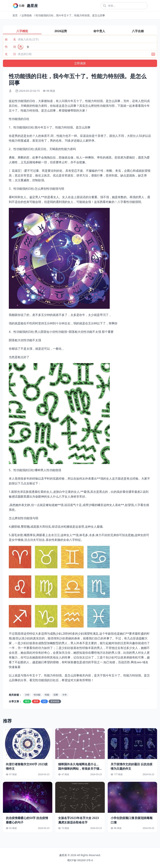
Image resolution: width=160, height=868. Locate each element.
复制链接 (55, 701)
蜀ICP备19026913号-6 (80, 860)
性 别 (10, 47)
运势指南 (27, 15)
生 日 (10, 54)
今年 (65, 695)
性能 (47, 695)
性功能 (37, 695)
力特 (27, 695)
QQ (44, 701)
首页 (15, 15)
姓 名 (10, 39)
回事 (56, 695)
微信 (27, 701)
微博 (36, 701)
